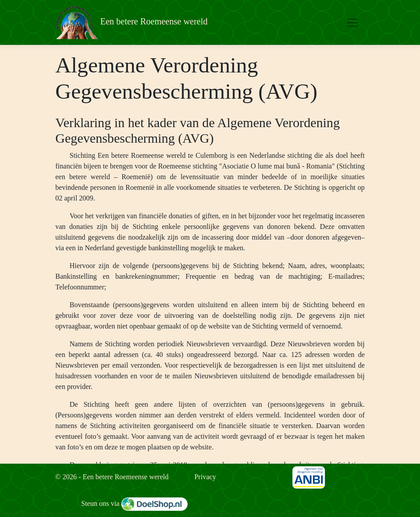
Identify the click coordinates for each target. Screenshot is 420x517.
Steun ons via (135, 503)
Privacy (205, 477)
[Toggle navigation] (352, 23)
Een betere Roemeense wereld (132, 22)
